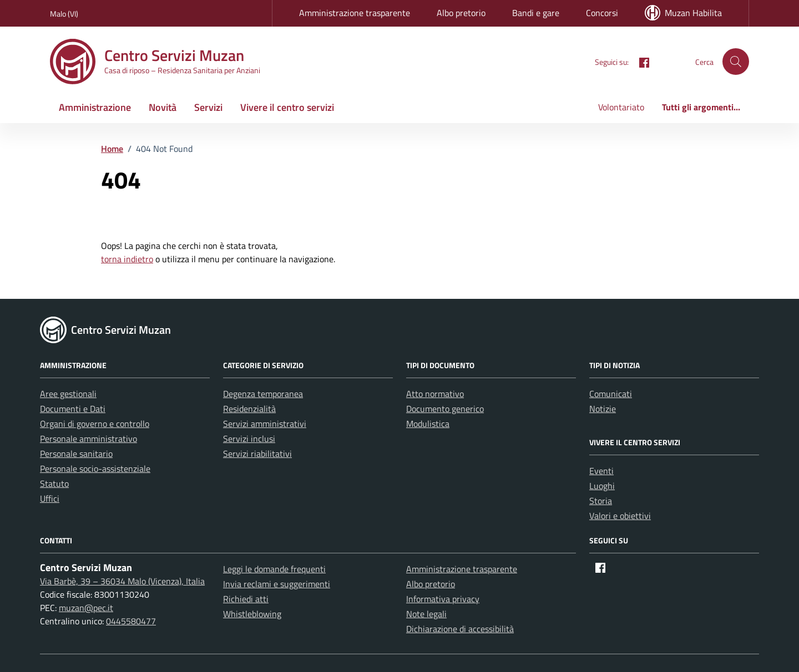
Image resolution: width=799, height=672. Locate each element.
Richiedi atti (246, 599)
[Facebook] (640, 61)
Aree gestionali (68, 394)
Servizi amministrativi (265, 424)
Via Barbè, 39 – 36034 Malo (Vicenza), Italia (122, 581)
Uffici (50, 498)
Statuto (54, 483)
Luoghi (602, 486)
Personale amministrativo (89, 439)
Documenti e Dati (73, 409)
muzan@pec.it (86, 608)
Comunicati (611, 394)
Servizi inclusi (249, 439)
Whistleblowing (252, 614)
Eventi (601, 471)
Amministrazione (95, 107)
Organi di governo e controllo (95, 424)
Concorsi (602, 13)
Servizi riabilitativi (257, 454)
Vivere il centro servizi (287, 107)
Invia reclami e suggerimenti (277, 584)
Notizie (603, 409)
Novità (163, 107)
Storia (601, 501)
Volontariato (621, 107)
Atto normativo (435, 394)
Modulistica (428, 424)
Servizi (208, 107)
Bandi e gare (536, 13)
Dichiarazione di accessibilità (460, 629)
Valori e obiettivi (620, 516)
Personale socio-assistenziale (95, 469)
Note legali (426, 614)
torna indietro (127, 259)
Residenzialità (249, 409)
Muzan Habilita (683, 13)
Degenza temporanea (263, 394)
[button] (736, 62)
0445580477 (131, 621)
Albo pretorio (461, 13)
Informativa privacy (443, 599)
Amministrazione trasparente (355, 13)
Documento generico (445, 409)
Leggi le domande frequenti (274, 569)
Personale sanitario (76, 454)
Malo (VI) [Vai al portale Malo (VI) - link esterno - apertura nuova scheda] (64, 14)
